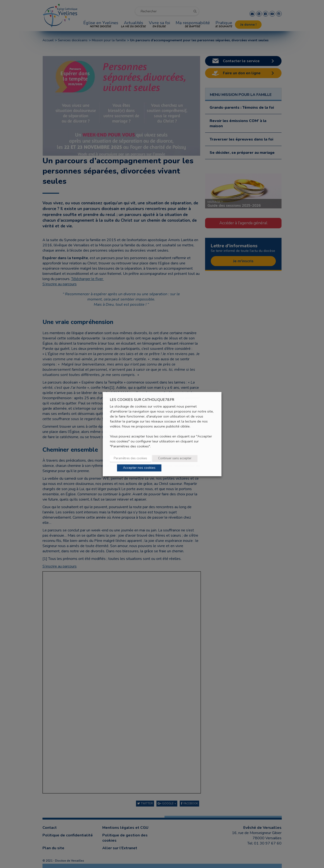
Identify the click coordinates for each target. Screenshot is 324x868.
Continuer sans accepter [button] (175, 458)
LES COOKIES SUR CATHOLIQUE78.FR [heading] (142, 400)
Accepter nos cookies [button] (139, 468)
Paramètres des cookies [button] (130, 458)
